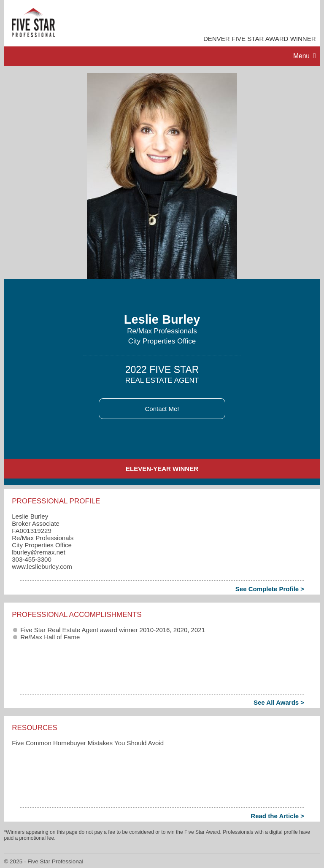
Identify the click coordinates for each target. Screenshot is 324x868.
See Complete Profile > (270, 589)
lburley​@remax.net (38, 552)
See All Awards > (279, 702)
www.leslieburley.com (42, 566)
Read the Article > (277, 816)
